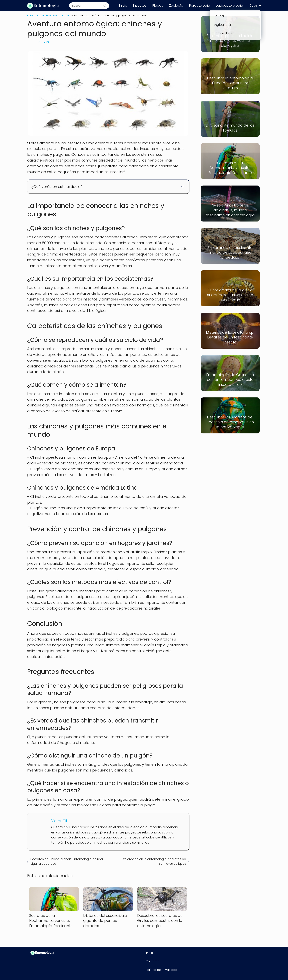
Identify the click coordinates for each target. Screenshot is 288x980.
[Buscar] (105, 6)
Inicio (123, 5)
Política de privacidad (161, 970)
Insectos (140, 5)
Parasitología (200, 5)
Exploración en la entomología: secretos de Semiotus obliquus (154, 861)
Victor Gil (43, 42)
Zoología (176, 5)
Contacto (152, 961)
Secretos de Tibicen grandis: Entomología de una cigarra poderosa (67, 861)
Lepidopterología (229, 5)
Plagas (158, 5)
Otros (253, 5)
